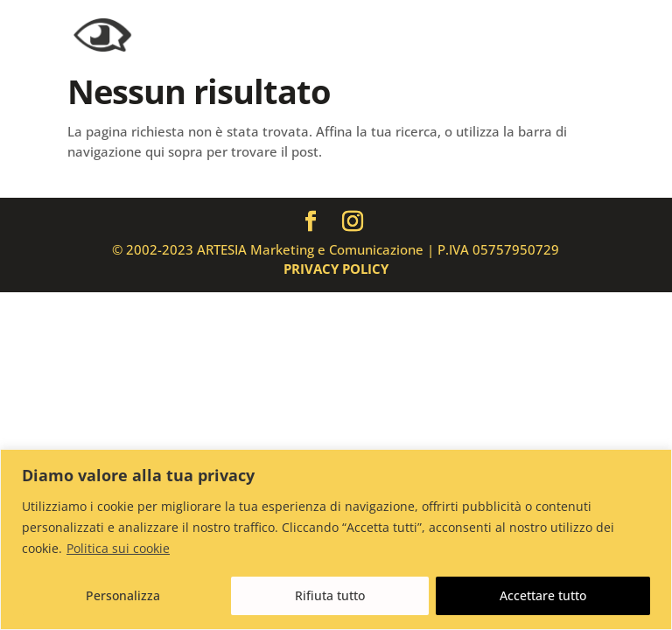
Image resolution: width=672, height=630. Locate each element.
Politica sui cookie (118, 548)
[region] (336, 539)
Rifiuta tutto (330, 595)
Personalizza (123, 595)
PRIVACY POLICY (336, 269)
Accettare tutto (543, 595)
